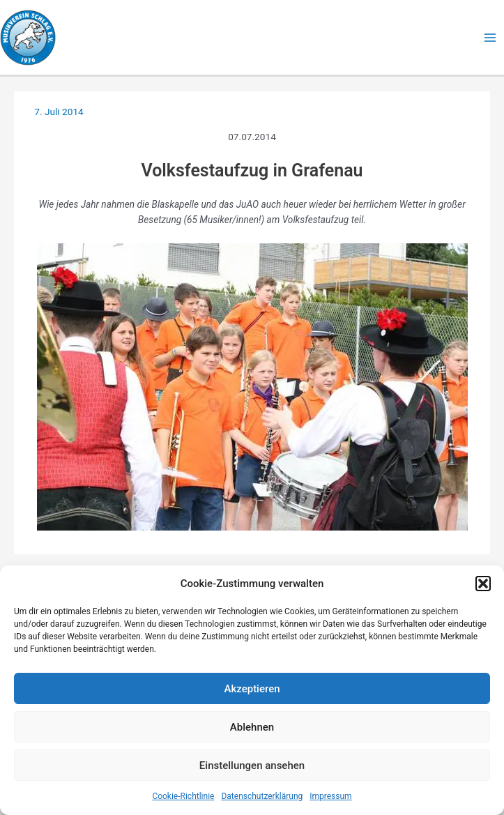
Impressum (330, 796)
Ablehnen (252, 727)
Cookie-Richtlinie (183, 796)
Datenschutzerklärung (262, 796)
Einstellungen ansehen (252, 766)
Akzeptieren (252, 689)
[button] (483, 584)
